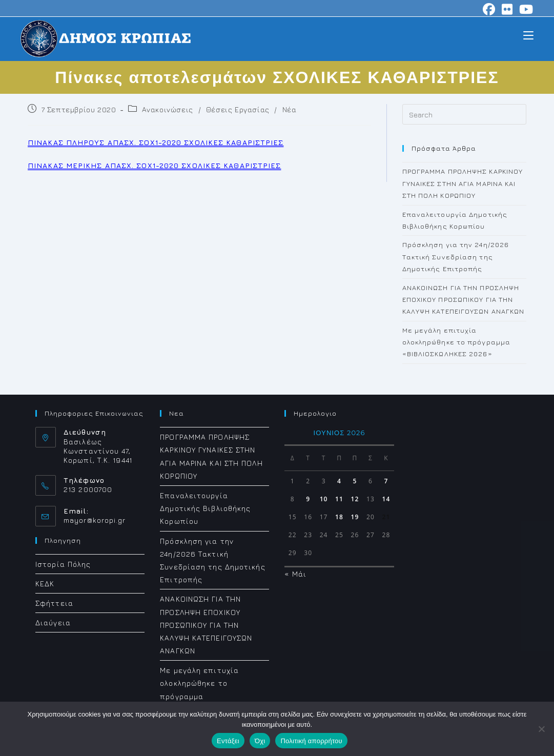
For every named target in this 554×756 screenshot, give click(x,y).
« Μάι (295, 574)
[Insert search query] (464, 114)
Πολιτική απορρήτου (311, 741)
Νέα (290, 109)
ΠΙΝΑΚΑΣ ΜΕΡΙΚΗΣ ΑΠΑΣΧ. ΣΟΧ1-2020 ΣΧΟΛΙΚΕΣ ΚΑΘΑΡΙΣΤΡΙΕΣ (154, 165)
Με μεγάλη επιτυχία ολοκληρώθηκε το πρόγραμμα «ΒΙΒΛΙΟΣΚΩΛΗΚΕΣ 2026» (457, 342)
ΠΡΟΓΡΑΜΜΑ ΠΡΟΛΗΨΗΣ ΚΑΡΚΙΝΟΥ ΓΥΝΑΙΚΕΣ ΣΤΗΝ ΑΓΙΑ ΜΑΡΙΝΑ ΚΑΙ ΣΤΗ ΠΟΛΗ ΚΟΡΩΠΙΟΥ (463, 183)
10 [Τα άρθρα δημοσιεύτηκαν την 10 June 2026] (324, 499)
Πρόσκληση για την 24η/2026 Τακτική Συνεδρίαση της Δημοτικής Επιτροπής (456, 257)
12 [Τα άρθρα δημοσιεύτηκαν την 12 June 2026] (355, 499)
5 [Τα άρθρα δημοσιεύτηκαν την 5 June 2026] (355, 481)
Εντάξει (228, 741)
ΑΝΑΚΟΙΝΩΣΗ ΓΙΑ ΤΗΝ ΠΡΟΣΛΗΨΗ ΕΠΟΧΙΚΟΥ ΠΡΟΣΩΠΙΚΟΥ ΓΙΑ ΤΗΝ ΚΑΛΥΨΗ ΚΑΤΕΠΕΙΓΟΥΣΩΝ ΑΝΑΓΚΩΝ (464, 300)
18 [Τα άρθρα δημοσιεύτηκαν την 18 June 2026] (339, 517)
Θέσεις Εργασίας (238, 109)
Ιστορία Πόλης (63, 564)
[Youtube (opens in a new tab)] (525, 9)
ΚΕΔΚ (45, 583)
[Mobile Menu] (528, 35)
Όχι (260, 741)
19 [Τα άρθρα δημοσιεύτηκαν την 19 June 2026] (355, 517)
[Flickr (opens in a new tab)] (507, 9)
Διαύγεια (53, 622)
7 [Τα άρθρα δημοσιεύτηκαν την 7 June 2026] (386, 481)
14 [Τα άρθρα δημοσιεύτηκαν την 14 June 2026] (386, 499)
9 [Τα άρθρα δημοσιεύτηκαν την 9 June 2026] (308, 499)
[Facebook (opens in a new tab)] (489, 9)
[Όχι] (541, 729)
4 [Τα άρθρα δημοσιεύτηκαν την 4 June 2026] (339, 481)
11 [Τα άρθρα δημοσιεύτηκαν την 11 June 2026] (339, 499)
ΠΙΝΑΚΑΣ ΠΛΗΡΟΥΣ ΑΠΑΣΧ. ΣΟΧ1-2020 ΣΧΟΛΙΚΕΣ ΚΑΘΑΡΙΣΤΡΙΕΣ (156, 142)
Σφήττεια (54, 603)
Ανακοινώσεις (168, 109)
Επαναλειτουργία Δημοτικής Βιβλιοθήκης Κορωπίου (205, 508)
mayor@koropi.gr (95, 520)
